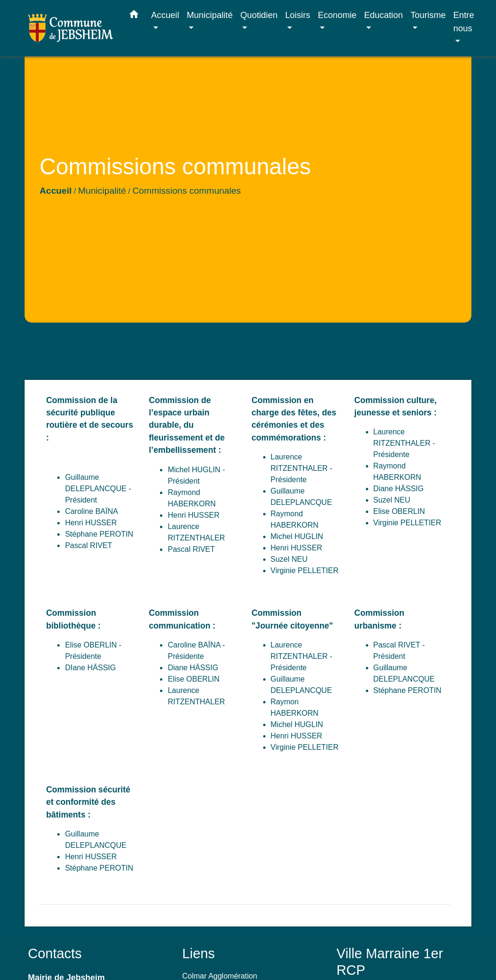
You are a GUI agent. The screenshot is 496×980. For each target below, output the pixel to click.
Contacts (55, 953)
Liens (199, 953)
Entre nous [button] (464, 22)
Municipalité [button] (210, 15)
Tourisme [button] (428, 15)
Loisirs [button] (297, 15)
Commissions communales (187, 191)
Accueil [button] (165, 15)
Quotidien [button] (259, 15)
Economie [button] (337, 15)
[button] (134, 16)
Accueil (55, 191)
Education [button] (383, 15)
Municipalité (102, 191)
